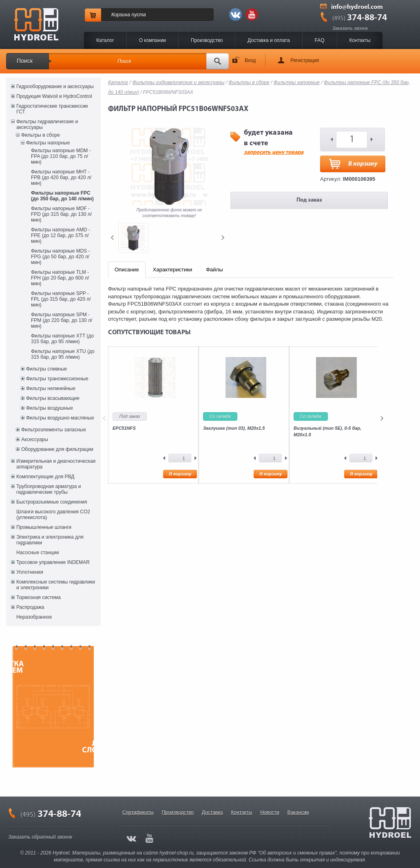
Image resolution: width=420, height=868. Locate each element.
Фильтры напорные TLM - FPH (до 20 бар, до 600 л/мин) (60, 278)
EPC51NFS (124, 428)
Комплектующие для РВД (45, 477)
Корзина (121, 15)
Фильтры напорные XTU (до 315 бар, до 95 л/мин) (63, 354)
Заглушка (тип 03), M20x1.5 (234, 428)
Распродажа (30, 607)
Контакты (360, 40)
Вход (250, 60)
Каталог (105, 40)
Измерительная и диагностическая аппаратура (56, 464)
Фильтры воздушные (50, 408)
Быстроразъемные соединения (52, 502)
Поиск (25, 61)
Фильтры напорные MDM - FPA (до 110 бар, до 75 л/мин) (61, 156)
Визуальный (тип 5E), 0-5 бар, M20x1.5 (327, 431)
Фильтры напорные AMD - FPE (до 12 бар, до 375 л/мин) (61, 235)
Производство (207, 40)
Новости (270, 813)
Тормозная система (39, 597)
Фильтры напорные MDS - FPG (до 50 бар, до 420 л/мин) (61, 257)
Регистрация (305, 60)
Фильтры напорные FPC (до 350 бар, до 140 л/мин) (62, 196)
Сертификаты (138, 813)
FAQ (320, 40)
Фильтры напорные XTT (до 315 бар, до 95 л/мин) (62, 339)
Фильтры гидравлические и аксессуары (47, 124)
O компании (153, 40)
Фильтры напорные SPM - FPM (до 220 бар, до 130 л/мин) (62, 320)
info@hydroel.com (357, 7)
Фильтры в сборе (41, 135)
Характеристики (172, 270)
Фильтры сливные (46, 369)
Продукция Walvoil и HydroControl (54, 96)
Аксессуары (35, 440)
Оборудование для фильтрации (57, 449)
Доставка (212, 813)
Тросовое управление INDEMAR (53, 562)
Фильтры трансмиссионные (57, 379)
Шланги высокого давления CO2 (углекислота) (53, 515)
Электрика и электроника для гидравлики (50, 540)
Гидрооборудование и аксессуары (55, 87)
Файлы (214, 270)
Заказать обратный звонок (40, 837)
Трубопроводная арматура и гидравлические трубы (49, 489)
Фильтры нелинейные (51, 388)
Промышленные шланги (44, 527)
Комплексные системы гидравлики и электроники (56, 585)
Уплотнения (30, 572)
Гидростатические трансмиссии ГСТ (52, 109)
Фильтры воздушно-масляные (60, 418)
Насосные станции (38, 553)
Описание (127, 270)
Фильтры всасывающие (53, 398)
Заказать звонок (350, 28)
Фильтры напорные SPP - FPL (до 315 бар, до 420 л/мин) (61, 299)
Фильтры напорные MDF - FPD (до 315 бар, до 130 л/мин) (61, 214)
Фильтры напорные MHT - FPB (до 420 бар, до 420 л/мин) (61, 178)
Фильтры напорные (48, 143)
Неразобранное (34, 617)
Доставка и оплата (269, 40)
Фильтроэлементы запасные (54, 430)
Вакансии (298, 813)
